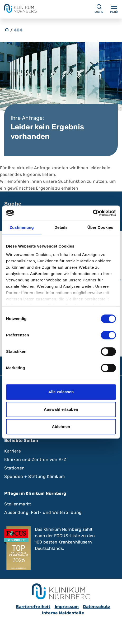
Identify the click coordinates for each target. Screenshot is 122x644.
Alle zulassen (61, 392)
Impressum (67, 607)
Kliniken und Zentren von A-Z (35, 460)
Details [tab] (61, 227)
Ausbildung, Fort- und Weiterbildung (43, 512)
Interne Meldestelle (63, 613)
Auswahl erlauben (61, 409)
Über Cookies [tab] (100, 227)
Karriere (13, 451)
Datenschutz (97, 607)
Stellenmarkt (18, 504)
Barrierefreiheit (33, 607)
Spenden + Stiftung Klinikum (35, 476)
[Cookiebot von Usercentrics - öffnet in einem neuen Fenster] (93, 213)
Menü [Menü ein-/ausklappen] (114, 8)
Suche (13, 204)
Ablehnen (61, 426)
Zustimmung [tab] (22, 227)
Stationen (15, 468)
